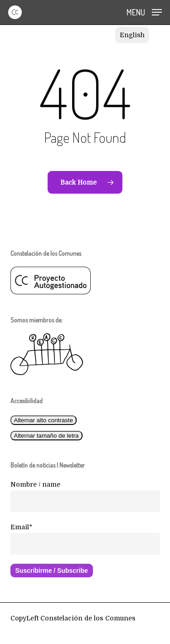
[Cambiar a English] (132, 35)
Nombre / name (35, 484)
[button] (144, 12)
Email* (21, 527)
